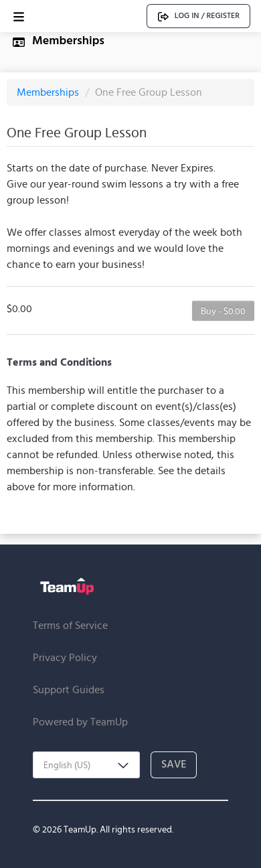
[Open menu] (19, 16)
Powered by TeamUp (80, 722)
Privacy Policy (65, 657)
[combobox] (86, 765)
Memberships (49, 92)
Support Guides (69, 690)
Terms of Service (70, 625)
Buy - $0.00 (223, 311)
